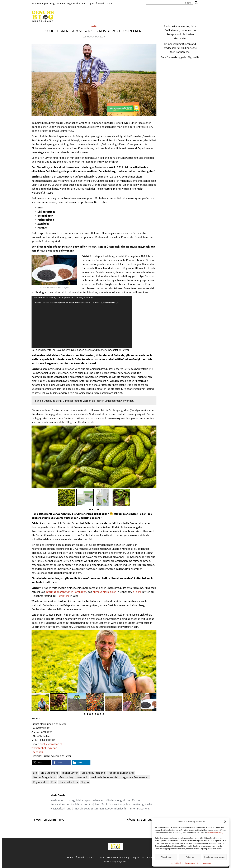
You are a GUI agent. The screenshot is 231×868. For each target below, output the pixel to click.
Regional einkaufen (76, 3)
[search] (196, 3)
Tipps (91, 3)
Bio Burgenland (50, 773)
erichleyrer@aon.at (51, 744)
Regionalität (40, 782)
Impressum (207, 863)
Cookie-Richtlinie (177, 863)
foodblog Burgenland (121, 773)
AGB (102, 857)
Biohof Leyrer (70, 773)
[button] (225, 822)
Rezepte (61, 3)
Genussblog (66, 777)
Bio (35, 773)
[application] (82, 322)
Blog (52, 3)
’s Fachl (137, 592)
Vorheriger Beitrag (50, 820)
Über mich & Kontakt (106, 3)
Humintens (63, 596)
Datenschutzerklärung (215, 833)
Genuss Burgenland (44, 777)
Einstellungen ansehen (215, 857)
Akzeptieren (166, 857)
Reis (53, 782)
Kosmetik (82, 777)
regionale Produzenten (135, 777)
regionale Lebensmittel (105, 777)
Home (70, 857)
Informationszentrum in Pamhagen (66, 592)
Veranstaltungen (40, 3)
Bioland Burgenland (93, 773)
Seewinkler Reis (69, 782)
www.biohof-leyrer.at (44, 748)
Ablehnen (190, 857)
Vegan (85, 782)
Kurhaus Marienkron (104, 592)
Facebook (37, 752)
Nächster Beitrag (139, 820)
